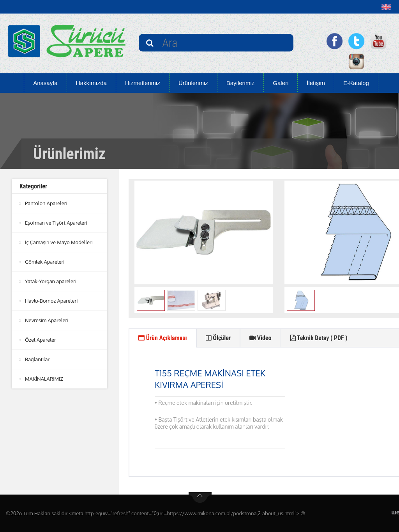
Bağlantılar (37, 356)
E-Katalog (356, 83)
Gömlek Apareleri (45, 261)
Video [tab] (260, 338)
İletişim (316, 83)
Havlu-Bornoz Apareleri (51, 299)
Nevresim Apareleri (47, 318)
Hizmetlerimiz (143, 83)
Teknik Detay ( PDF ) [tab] (319, 338)
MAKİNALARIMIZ (44, 375)
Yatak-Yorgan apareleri (51, 280)
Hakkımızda (91, 83)
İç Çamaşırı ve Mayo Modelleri (59, 241)
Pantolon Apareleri (46, 203)
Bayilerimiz (241, 83)
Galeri (281, 83)
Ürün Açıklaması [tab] (163, 338)
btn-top (200, 498)
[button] (388, 7)
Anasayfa (45, 83)
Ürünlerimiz (193, 83)
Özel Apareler (41, 337)
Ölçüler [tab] (218, 338)
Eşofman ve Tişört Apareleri (56, 222)
